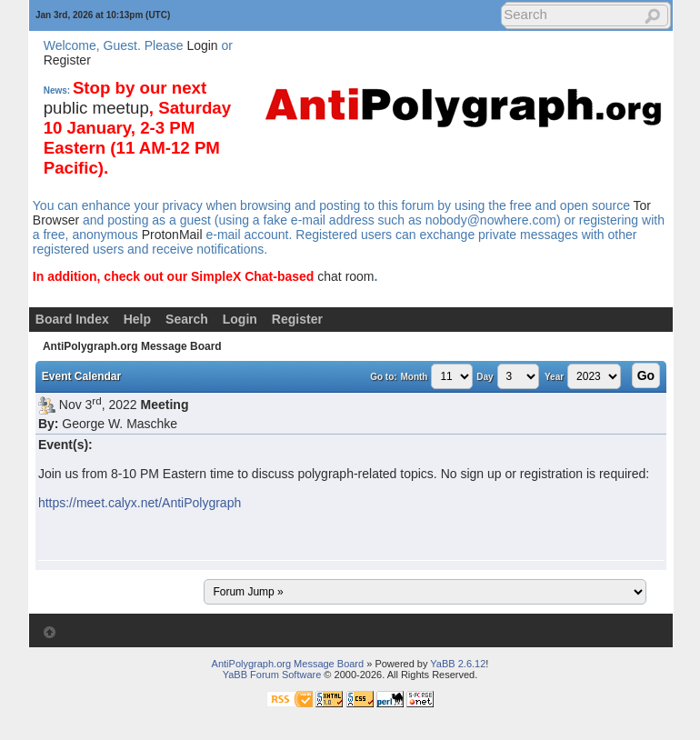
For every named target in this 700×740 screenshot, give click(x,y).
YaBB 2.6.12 (458, 664)
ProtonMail (172, 235)
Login (202, 45)
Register (67, 60)
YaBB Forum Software (272, 675)
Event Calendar (81, 376)
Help (137, 319)
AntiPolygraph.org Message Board (132, 346)
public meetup (96, 108)
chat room (345, 276)
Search (187, 319)
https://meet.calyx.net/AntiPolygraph (140, 503)
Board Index (72, 319)
